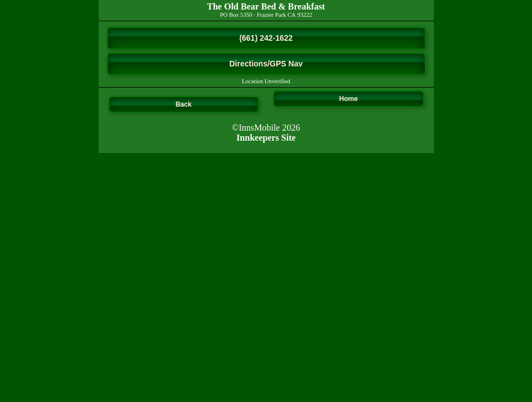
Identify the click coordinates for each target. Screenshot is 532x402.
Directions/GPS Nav (266, 64)
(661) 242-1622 (266, 38)
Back (183, 104)
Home (349, 99)
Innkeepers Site (266, 138)
